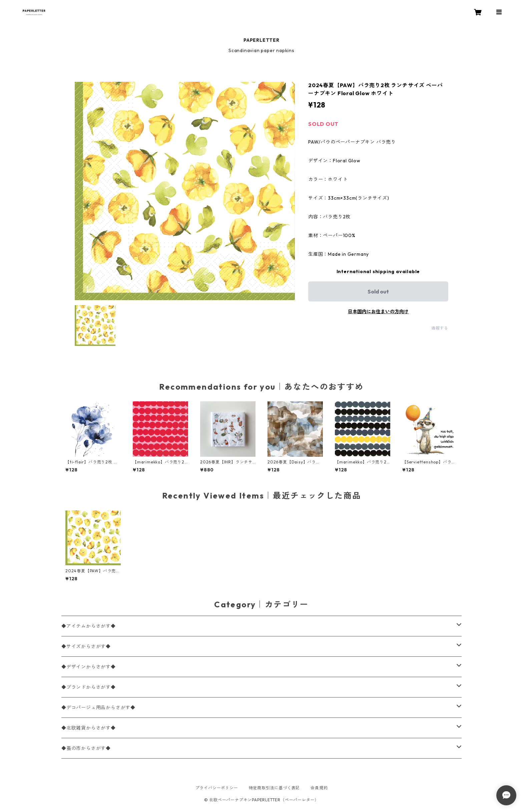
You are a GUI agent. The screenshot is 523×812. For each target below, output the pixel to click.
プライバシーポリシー (217, 788)
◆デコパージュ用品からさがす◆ (98, 707)
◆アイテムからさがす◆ (89, 626)
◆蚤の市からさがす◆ (86, 748)
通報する (440, 328)
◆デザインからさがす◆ (89, 667)
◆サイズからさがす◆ (86, 646)
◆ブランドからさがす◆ (89, 687)
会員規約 (319, 788)
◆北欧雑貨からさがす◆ (89, 728)
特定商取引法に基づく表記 (275, 788)
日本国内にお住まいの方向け (378, 312)
